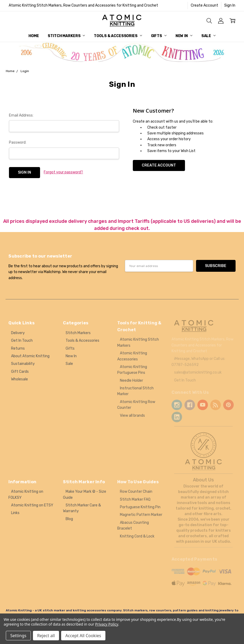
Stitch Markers (66, 36)
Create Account (204, 5)
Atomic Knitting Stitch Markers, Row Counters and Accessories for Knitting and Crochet (83, 5)
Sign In (230, 5)
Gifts (159, 36)
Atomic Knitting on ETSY (32, 505)
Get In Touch (22, 341)
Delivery (18, 333)
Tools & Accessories (118, 36)
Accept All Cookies (83, 636)
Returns (18, 348)
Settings (18, 636)
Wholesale (19, 379)
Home (34, 36)
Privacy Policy (107, 624)
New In (184, 36)
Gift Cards (20, 372)
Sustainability (23, 364)
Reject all (46, 636)
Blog (69, 519)
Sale (208, 36)
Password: (18, 142)
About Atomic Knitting (30, 356)
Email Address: (21, 115)
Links (15, 513)
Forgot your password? (63, 172)
